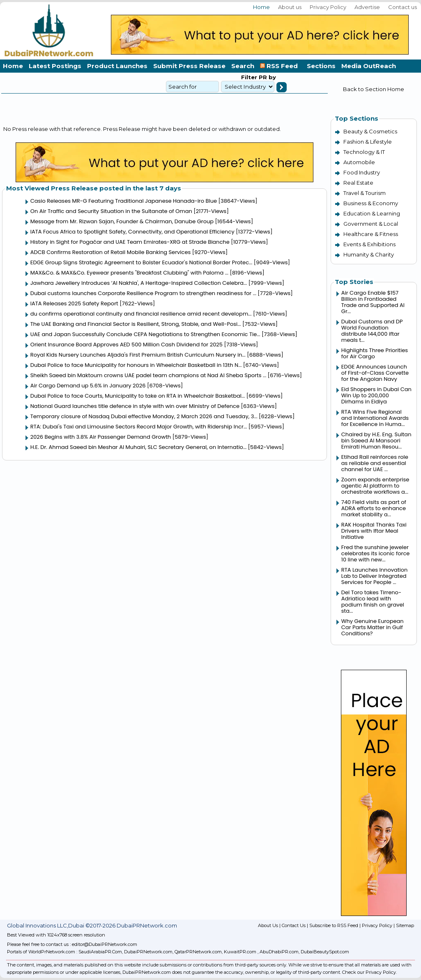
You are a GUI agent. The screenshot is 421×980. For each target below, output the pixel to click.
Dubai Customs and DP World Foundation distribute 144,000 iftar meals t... (372, 331)
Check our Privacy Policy (369, 972)
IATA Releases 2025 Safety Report (74, 303)
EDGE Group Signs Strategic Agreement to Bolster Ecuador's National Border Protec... (141, 262)
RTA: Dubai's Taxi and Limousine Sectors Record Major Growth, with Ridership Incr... (139, 427)
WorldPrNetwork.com (52, 952)
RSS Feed (281, 66)
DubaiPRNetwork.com (148, 952)
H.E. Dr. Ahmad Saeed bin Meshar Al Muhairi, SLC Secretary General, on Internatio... (138, 447)
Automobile (359, 162)
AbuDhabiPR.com (279, 952)
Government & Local (371, 224)
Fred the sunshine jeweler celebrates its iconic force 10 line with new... (376, 553)
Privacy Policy (328, 7)
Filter (249, 77)
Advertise (367, 7)
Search (243, 66)
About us (290, 7)
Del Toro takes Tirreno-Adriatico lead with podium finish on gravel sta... (373, 602)
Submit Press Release (189, 66)
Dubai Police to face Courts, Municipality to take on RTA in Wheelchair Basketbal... (138, 396)
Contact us (403, 7)
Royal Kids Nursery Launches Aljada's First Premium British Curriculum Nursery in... (138, 355)
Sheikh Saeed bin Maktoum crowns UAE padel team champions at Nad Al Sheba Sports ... (148, 375)
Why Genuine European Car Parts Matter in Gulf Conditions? (373, 627)
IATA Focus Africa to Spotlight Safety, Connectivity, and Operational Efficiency (132, 232)
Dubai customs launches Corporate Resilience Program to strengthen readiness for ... (143, 293)
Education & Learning (372, 213)
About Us (268, 925)
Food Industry (362, 172)
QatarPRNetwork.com (198, 952)
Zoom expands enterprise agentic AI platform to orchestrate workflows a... (375, 486)
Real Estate (358, 183)
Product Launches (117, 66)
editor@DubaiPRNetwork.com (105, 944)
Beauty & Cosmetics (370, 131)
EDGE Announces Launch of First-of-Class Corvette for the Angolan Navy (375, 373)
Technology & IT (364, 152)
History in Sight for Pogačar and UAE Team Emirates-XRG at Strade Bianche (130, 242)
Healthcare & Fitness (371, 234)
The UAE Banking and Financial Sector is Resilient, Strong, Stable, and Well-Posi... (136, 324)
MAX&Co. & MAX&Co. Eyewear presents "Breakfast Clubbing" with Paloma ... (129, 273)
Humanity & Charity (369, 254)
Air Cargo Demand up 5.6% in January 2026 (88, 386)
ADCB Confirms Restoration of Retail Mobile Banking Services (111, 252)
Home (261, 7)
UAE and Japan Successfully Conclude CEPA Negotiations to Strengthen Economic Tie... (145, 334)
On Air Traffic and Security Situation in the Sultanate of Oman (111, 211)
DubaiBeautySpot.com (325, 952)
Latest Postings (55, 66)
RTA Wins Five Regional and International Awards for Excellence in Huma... (375, 418)
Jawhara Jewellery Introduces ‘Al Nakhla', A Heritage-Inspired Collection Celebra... (139, 283)
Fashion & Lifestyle (368, 142)
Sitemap (405, 925)
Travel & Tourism (365, 193)
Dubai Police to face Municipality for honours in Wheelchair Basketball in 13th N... (136, 365)
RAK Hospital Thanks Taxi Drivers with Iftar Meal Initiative (374, 531)
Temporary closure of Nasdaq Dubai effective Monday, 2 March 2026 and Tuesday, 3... (144, 416)
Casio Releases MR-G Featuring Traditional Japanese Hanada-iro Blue (124, 201)
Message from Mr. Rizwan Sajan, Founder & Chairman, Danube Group (122, 221)
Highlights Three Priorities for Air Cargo (375, 353)
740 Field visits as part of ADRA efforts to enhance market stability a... (374, 508)
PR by (267, 77)
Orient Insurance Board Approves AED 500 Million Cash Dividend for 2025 (127, 345)
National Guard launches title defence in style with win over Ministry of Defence (135, 406)
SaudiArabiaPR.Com (100, 952)
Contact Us (294, 925)
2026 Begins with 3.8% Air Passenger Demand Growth (101, 437)
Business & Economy (371, 203)
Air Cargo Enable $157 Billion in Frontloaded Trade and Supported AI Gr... (373, 302)
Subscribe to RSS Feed (334, 925)
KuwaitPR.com (240, 952)
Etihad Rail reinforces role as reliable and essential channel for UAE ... (375, 463)
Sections (321, 66)
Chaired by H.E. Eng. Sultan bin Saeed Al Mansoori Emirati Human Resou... (376, 441)
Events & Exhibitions (369, 244)
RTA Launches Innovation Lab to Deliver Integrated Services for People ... (375, 576)
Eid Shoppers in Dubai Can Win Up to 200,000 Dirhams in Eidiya (376, 395)
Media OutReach (369, 66)
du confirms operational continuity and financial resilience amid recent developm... (141, 314)
